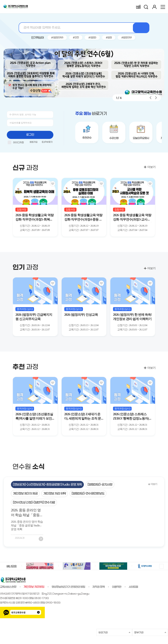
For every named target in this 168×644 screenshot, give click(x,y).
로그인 (30, 135)
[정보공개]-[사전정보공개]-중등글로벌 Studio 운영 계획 (47, 485)
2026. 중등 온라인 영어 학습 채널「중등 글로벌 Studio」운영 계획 (26, 513)
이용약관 (117, 587)
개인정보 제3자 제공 (25, 494)
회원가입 (33, 142)
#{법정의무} (57, 38)
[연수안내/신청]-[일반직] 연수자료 (34, 503)
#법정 (109, 38)
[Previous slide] (7, 208)
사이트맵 (133, 587)
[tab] (47, 485)
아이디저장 (16, 143)
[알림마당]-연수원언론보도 (88, 494)
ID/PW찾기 (47, 142)
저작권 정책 (99, 587)
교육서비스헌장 (8, 587)
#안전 (76, 38)
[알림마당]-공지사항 (100, 485)
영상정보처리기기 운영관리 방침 (68, 587)
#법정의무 (126, 38)
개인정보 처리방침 (34, 587)
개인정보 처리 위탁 (55, 494)
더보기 (151, 167)
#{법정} (92, 38)
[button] (126, 98)
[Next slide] (161, 208)
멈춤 (161, 566)
